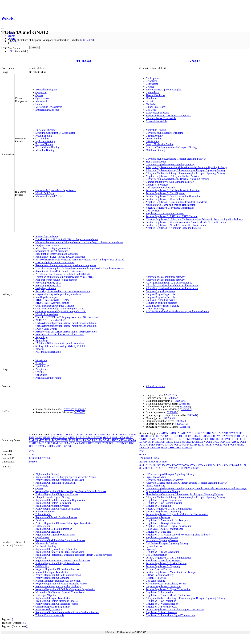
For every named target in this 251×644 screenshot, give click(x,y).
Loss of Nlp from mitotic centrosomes (55, 262)
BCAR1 (84, 435)
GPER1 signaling (155, 309)
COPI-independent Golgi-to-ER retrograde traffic (61, 311)
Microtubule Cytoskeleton (49, 107)
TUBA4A (84, 61)
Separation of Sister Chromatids (52, 251)
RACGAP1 (105, 440)
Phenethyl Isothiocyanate (48, 378)
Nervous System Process (158, 569)
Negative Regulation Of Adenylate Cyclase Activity (172, 176)
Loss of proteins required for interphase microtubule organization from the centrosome (80, 268)
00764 (143, 455)
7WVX (194, 465)
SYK (76, 443)
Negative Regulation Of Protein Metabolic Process (61, 584)
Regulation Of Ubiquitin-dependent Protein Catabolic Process (67, 612)
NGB (177, 442)
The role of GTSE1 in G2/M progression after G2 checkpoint (67, 317)
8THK (157, 468)
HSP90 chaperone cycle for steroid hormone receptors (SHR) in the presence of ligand (80, 260)
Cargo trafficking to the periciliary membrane (59, 294)
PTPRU (160, 445)
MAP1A (107, 437)
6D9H (143, 465)
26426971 (171, 395)
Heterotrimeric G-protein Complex (164, 90)
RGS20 (218, 445)
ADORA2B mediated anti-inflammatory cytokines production (178, 311)
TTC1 (178, 448)
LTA (88, 437)
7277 (32, 451)
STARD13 (58, 443)
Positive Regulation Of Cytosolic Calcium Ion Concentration (177, 514)
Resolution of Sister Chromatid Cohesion (57, 254)
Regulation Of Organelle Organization (55, 535)
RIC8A (240, 445)
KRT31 (183, 439)
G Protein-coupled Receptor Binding (165, 133)
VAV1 (41, 446)
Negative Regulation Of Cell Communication (169, 509)
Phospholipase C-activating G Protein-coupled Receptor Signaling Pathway (184, 494)
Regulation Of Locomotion (160, 592)
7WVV (177, 465)
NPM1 (200, 442)
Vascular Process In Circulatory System (166, 584)
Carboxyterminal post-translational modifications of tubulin (66, 323)
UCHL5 (33, 446)
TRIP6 (164, 448)
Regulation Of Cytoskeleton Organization (57, 549)
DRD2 (195, 436)
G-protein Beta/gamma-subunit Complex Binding (171, 147)
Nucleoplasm (153, 78)
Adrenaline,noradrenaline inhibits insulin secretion (172, 286)
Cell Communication (157, 555)
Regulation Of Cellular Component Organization (60, 500)
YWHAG (59, 446)
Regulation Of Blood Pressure (161, 612)
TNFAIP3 (155, 448)
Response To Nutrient (157, 185)
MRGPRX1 (146, 442)
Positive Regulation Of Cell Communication (58, 575)
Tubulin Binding (44, 514)
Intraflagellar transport (47, 297)
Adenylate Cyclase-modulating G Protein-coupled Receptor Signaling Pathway (186, 167)
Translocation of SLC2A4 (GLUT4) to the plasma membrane (67, 239)
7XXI (209, 465)
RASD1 (169, 445)
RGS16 (194, 445)
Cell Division (153, 211)
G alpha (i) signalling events (160, 294)
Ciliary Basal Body (156, 107)
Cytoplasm (41, 92)
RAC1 (95, 440)
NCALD (50, 440)
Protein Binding (44, 136)
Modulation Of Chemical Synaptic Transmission (171, 205)
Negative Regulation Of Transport (163, 586)
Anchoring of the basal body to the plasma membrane (63, 291)
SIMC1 (41, 443)
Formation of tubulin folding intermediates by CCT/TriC (64, 277)
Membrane (151, 98)
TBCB (91, 443)
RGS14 (185, 445)
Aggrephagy (42, 337)
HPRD (11, 51)
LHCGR (219, 439)
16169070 (88, 40)
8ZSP (183, 468)
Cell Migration (43, 526)
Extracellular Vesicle (156, 121)
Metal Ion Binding (45, 150)
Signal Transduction (156, 162)
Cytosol (39, 95)
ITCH (175, 439)
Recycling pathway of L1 (48, 283)
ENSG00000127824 (39, 458)
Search (11, 36)
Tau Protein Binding (46, 546)
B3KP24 (144, 462)
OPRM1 (226, 442)
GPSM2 (151, 439)
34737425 (79, 412)
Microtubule (42, 101)
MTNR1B (168, 442)
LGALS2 (81, 437)
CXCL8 (169, 436)
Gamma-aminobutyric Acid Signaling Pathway (170, 182)
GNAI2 (194, 61)
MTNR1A (157, 442)
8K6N (243, 465)
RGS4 (226, 445)
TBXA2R (144, 448)
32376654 (173, 398)
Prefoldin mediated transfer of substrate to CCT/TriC (63, 274)
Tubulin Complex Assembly (50, 615)
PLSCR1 (144, 445)
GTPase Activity (154, 136)
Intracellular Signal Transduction (52, 572)
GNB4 (143, 439)
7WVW (185, 465)
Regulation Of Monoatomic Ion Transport (167, 520)
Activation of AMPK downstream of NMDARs (60, 334)
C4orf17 (102, 435)
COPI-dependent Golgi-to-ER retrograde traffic (60, 309)
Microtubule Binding (46, 543)
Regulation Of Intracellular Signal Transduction (60, 552)
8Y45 (171, 468)
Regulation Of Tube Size (159, 532)
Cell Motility (42, 566)
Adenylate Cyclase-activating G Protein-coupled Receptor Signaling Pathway (186, 170)
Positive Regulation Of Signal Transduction (58, 563)
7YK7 (229, 465)
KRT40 (191, 439)
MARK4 (33, 440)
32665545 (181, 401)
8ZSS (189, 468)
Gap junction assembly (47, 245)
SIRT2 (49, 443)
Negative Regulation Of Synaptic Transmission (170, 208)
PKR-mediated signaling (48, 352)
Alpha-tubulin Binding (47, 474)
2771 (142, 451)
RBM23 (116, 440)
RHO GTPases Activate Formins (52, 303)
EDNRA (203, 436)
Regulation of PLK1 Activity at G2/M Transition (60, 257)
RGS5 (233, 445)
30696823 (170, 418)
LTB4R (236, 439)
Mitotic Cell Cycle (45, 193)
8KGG (150, 468)
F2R (231, 436)
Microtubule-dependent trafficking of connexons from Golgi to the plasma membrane (79, 242)
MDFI (243, 439)
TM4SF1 (124, 443)
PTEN (152, 445)
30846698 (181, 421)
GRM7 (54, 437)
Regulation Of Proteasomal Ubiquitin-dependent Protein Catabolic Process (74, 555)
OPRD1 (217, 442)
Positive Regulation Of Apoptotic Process (57, 494)
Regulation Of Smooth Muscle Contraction (168, 595)
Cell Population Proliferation (161, 188)
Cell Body (151, 110)
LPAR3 (227, 439)
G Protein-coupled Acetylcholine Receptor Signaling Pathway (178, 179)
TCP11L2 (114, 443)
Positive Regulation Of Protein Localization (58, 509)
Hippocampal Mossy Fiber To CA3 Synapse (168, 115)
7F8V (149, 465)
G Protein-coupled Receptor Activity (165, 480)
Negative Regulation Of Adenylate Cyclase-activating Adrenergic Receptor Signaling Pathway (194, 219)
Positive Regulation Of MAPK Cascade (166, 563)
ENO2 (127, 435)
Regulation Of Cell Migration (161, 601)
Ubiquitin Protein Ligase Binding (53, 497)
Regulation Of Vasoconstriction (162, 604)
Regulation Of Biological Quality (163, 523)
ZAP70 (68, 446)
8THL (164, 468)
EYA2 (225, 436)
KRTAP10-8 (202, 439)
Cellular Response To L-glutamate (53, 607)
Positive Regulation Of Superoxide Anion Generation (173, 196)
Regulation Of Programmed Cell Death (55, 483)
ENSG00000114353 (150, 458)
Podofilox (40, 363)
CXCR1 (178, 436)
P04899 (163, 462)
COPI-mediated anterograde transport (55, 306)
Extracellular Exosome (47, 110)
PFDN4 (64, 440)
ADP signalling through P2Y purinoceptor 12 (169, 283)
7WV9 (169, 465)
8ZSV (196, 468)
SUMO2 (68, 443)
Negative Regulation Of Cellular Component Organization (65, 589)
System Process (154, 546)
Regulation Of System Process (161, 607)
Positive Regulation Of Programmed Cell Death (60, 480)
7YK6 (222, 465)
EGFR (119, 435)
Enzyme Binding (44, 144)
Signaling (151, 549)
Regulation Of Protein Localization (53, 503)
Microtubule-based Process (49, 196)
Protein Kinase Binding (47, 147)
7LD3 (156, 465)
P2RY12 (235, 442)
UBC (132, 443)
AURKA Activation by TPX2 (51, 320)
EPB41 (134, 435)
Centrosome (152, 84)
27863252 (69, 409)
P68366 (33, 462)
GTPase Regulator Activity (160, 575)
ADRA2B (197, 433)
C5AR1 (224, 433)
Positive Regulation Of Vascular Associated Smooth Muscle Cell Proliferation (186, 222)
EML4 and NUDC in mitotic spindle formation (59, 343)
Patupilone (41, 369)
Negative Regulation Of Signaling (163, 512)
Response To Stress (156, 578)
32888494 (80, 409)
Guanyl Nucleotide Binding (160, 144)
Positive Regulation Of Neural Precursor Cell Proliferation (176, 225)
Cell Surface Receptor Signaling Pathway (167, 543)
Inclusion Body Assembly (49, 610)
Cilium (39, 104)
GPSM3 (160, 439)
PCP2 (243, 442)
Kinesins (40, 349)
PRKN (79, 440)
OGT (57, 440)
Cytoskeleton (42, 98)
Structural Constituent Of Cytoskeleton (55, 133)
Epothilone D (42, 366)
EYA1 (219, 436)
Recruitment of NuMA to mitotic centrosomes (59, 271)
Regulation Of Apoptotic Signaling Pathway (58, 586)
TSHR (171, 448)
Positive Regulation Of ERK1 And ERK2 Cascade (172, 216)
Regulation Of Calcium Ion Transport (165, 213)
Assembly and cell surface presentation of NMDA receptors (66, 332)
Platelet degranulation (47, 237)
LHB (211, 439)
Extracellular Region (46, 90)
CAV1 (232, 433)
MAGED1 (97, 437)
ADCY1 (165, 433)
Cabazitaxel (41, 375)
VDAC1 (49, 446)
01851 (32, 455)
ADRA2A (186, 433)
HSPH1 (72, 437)
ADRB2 (207, 433)
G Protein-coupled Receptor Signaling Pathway (170, 164)
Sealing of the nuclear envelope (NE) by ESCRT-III (62, 346)
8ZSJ (177, 468)
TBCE (98, 443)
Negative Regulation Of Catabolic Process (57, 569)
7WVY (202, 465)
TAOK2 (83, 443)
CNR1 (152, 436)
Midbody (151, 104)
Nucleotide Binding (45, 130)
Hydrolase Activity (45, 141)
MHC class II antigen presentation (53, 248)
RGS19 (210, 445)
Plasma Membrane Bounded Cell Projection (58, 581)
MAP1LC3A (118, 437)
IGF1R (168, 439)
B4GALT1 (74, 435)
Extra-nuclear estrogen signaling (162, 306)
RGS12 (177, 445)
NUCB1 (208, 442)
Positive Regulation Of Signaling (52, 578)
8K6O (143, 468)
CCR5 (239, 433)
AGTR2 (216, 433)
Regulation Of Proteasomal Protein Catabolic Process (63, 561)
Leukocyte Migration (46, 595)
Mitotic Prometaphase (47, 314)
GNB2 (244, 436)
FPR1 (237, 436)
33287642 (185, 407)
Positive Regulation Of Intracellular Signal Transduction (64, 523)
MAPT (129, 437)
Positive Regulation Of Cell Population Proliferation (173, 190)
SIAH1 (33, 443)
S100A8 (131, 440)
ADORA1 (176, 433)
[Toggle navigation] (3, 28)
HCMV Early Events (46, 329)
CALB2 (111, 435)
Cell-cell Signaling (155, 581)
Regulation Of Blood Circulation (163, 552)
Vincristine (41, 360)
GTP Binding (42, 139)
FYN (32, 437)
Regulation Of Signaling (48, 532)
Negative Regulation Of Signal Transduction (169, 526)
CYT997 (40, 372)
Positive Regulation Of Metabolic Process (57, 604)
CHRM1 (144, 436)
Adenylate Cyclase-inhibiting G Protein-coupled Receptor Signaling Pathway (186, 173)
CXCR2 (187, 436)
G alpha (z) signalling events (161, 300)
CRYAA (160, 436)
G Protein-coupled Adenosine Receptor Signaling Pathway (176, 159)
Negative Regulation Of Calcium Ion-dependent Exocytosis (176, 202)
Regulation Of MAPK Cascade (162, 537)
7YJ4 (215, 465)
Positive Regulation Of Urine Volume (165, 199)
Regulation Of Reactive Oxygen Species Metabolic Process (66, 477)
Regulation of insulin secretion (162, 303)
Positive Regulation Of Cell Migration (165, 193)
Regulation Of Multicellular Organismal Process (60, 540)
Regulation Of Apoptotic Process (52, 506)
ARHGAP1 (62, 435)
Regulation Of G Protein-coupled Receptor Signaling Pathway (178, 535)
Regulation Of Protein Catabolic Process (56, 517)
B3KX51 (154, 462)
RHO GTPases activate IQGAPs (52, 300)
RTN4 (123, 440)
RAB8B (87, 440)
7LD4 (162, 465)
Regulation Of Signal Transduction (53, 598)
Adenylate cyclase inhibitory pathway (165, 277)
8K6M (236, 465)
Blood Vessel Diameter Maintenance (165, 529)
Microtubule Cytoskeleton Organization (56, 190)
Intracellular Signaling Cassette (162, 540)
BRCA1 (93, 435)
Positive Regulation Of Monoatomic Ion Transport (172, 572)
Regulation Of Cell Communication (54, 529)
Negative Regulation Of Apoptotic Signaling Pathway (173, 228)
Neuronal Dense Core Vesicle (161, 118)
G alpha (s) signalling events (160, 291)
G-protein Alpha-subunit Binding (163, 491)
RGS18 (202, 445)
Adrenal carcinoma (156, 386)
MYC (41, 440)
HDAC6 (63, 437)
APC (53, 435)
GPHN (47, 437)
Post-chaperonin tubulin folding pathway (56, 280)
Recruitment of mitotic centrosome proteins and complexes (66, 265)
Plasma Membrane (155, 95)
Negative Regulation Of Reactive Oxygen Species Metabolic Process (71, 491)
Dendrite (150, 101)
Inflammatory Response (158, 517)
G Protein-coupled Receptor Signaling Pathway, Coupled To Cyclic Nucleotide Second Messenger (196, 488)
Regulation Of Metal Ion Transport (164, 561)
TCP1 (105, 443)
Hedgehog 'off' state (46, 288)
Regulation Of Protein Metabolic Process (56, 601)
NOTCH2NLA (188, 442)
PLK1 (72, 440)
